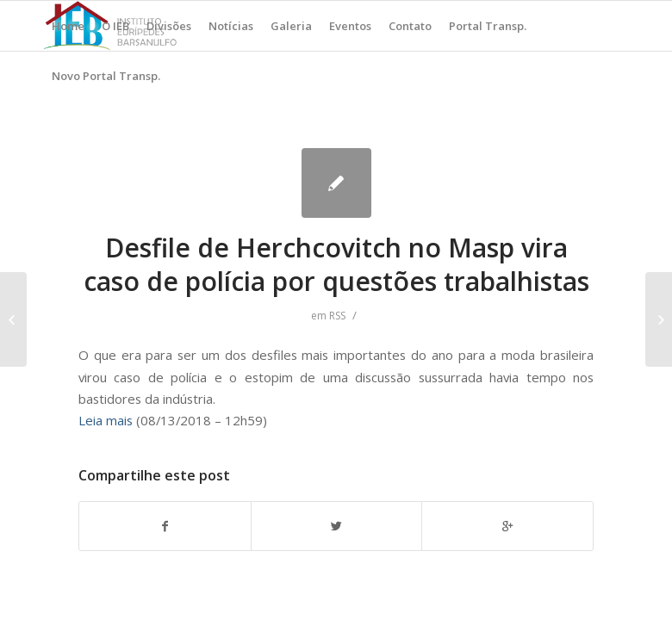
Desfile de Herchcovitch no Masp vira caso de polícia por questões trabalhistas (336, 264)
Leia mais (106, 420)
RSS (337, 316)
